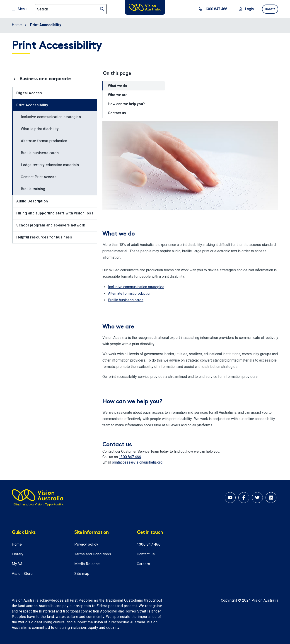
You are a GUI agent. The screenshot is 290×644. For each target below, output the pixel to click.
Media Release (87, 564)
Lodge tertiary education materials (50, 165)
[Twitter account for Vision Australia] (257, 498)
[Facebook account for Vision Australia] (244, 498)
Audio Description (32, 201)
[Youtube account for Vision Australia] (230, 498)
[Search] (71, 9)
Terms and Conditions (93, 554)
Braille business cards (40, 153)
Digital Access (29, 93)
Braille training (33, 189)
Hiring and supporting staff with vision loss (55, 213)
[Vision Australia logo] (145, 8)
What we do (117, 86)
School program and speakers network (51, 225)
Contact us (117, 113)
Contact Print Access (39, 177)
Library (18, 554)
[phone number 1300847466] (207, 9)
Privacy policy (86, 544)
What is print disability (40, 129)
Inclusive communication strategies (51, 117)
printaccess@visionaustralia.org (137, 462)
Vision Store (22, 574)
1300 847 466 (130, 457)
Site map (82, 574)
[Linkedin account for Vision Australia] (271, 498)
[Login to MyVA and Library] (240, 9)
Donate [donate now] (267, 9)
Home (17, 544)
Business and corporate (45, 79)
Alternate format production (44, 141)
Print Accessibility (32, 105)
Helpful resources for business (44, 237)
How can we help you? (126, 104)
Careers (144, 564)
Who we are (118, 95)
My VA (17, 564)
